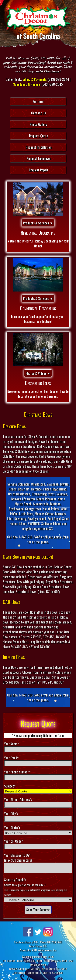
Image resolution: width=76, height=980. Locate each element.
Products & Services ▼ (38, 223)
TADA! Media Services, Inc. (44, 950)
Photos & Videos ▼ (38, 373)
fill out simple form (57, 537)
